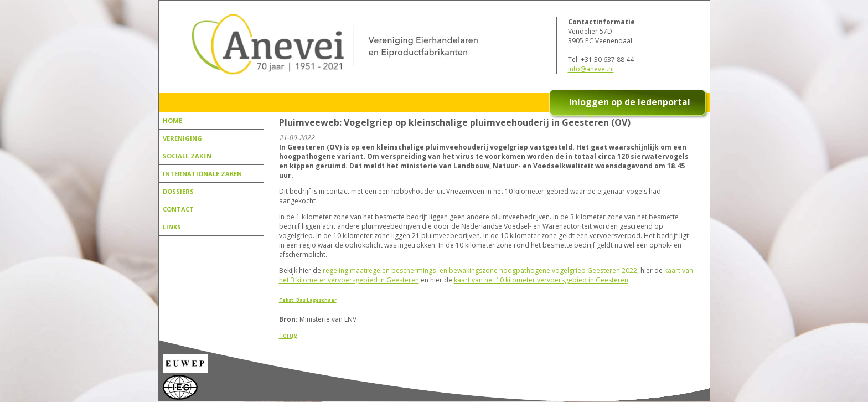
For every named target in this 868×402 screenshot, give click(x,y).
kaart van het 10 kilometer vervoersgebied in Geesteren (541, 280)
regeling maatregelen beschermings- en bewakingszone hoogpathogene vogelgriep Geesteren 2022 (480, 270)
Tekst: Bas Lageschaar (308, 300)
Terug (288, 335)
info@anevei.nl (591, 69)
